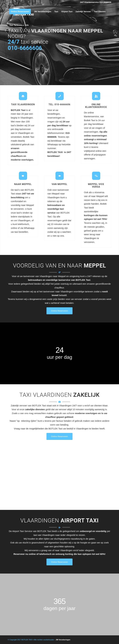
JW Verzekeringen (63, 640)
